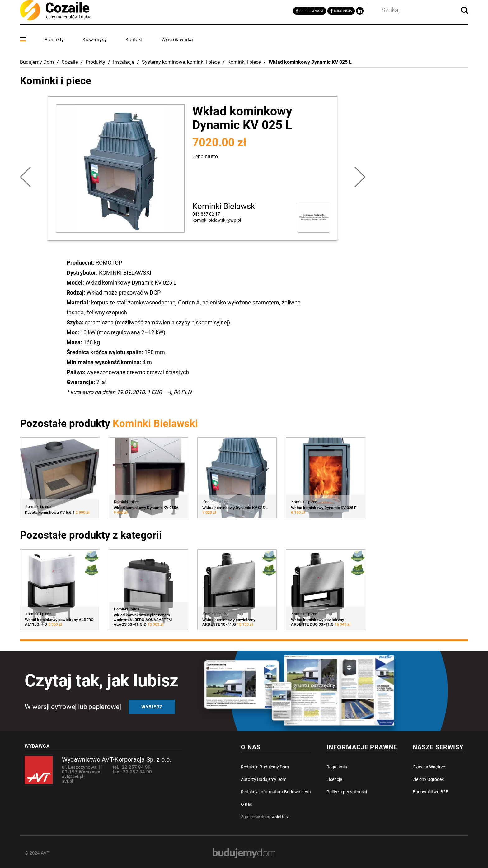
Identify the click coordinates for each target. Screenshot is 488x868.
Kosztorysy (95, 40)
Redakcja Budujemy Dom (265, 767)
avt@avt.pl (73, 777)
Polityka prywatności (347, 792)
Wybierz (152, 707)
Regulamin (337, 767)
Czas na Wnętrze (429, 767)
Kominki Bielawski (225, 206)
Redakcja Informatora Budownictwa (276, 792)
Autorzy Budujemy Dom (264, 779)
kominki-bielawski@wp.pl (217, 220)
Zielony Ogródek (428, 779)
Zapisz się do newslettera (265, 817)
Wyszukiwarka (177, 40)
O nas (246, 804)
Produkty (54, 40)
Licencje (334, 779)
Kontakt (134, 40)
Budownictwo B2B (431, 792)
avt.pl (68, 781)
